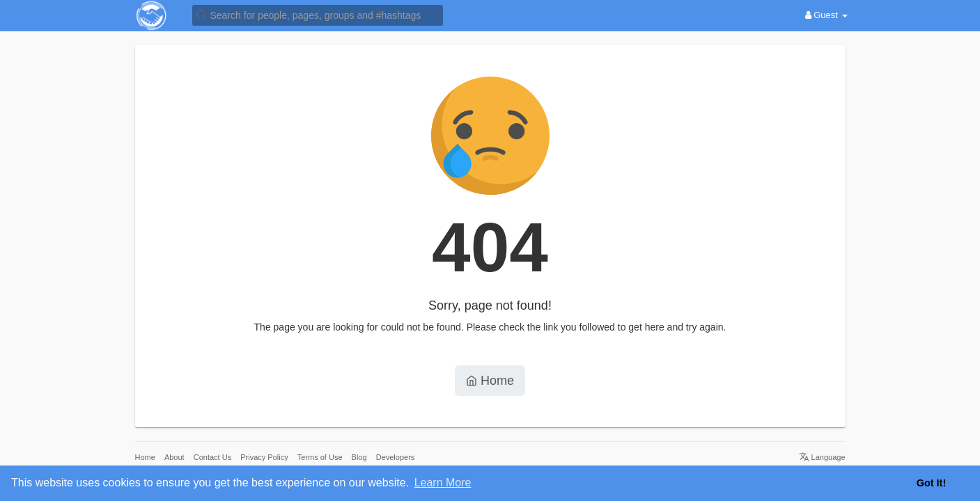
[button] (318, 14)
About (174, 457)
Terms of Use (320, 457)
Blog (359, 457)
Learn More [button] (443, 483)
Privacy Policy (264, 457)
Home (490, 381)
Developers (396, 457)
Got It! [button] (931, 483)
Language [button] (822, 457)
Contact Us (212, 457)
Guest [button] (826, 15)
